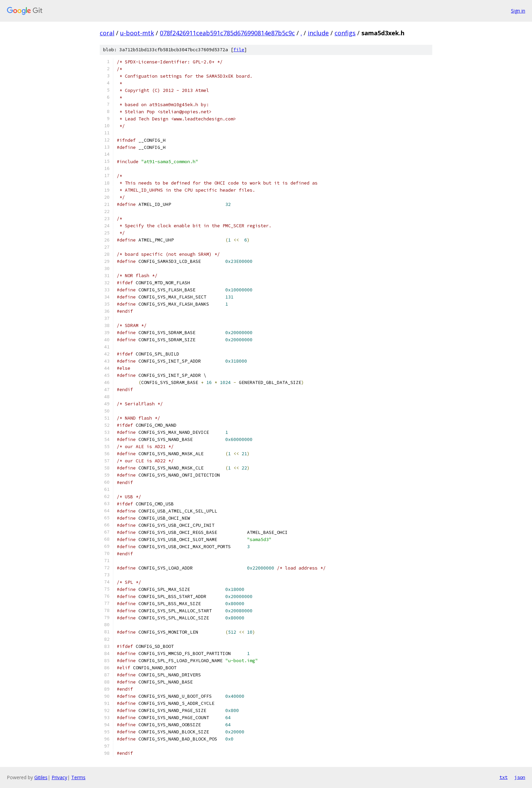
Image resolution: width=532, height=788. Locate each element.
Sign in (518, 11)
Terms (78, 777)
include (318, 33)
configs (345, 33)
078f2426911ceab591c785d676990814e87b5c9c (227, 33)
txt (503, 777)
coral (107, 33)
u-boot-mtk (137, 33)
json (520, 777)
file (239, 50)
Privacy (59, 777)
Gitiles (41, 777)
